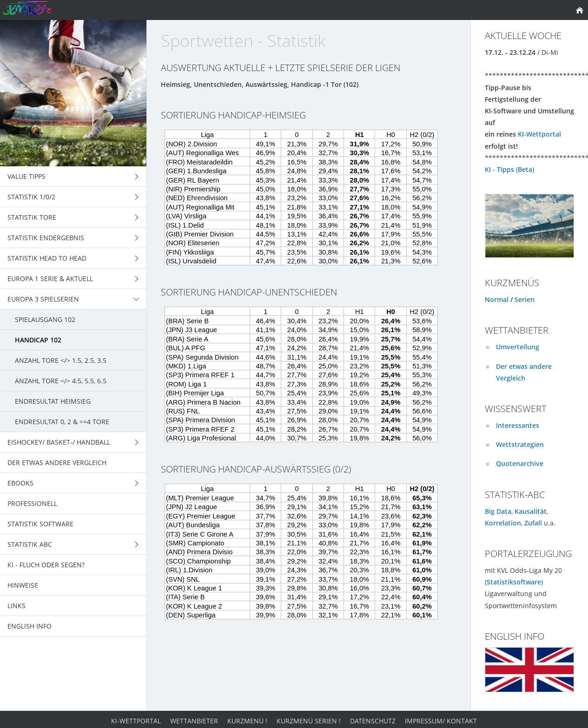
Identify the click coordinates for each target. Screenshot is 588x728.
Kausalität (531, 511)
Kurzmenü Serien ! (309, 721)
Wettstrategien (520, 444)
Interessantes (518, 425)
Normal (497, 299)
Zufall (533, 523)
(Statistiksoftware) (514, 582)
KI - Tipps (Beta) (509, 169)
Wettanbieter (194, 721)
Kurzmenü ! (247, 721)
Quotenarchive (520, 463)
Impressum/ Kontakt (441, 721)
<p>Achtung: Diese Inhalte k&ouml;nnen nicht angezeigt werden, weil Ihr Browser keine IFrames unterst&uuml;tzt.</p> (309, 196)
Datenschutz (373, 721)
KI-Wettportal (539, 134)
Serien (525, 299)
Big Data (498, 511)
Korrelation (503, 523)
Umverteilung (518, 347)
